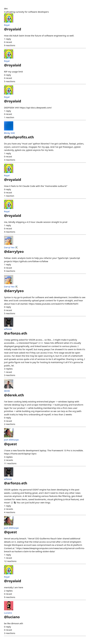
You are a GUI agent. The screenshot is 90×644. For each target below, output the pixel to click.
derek (7, 391)
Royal (7, 25)
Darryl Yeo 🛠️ (11, 247)
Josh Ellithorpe (11, 440)
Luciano (8, 613)
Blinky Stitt (9, 133)
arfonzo (8, 329)
